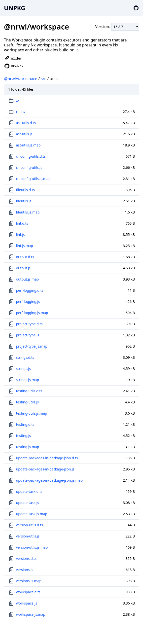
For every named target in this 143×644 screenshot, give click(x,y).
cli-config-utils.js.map (33, 179)
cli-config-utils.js (29, 167)
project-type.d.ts (29, 324)
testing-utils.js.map (32, 413)
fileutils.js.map (28, 212)
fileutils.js (24, 201)
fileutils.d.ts (25, 190)
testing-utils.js (28, 402)
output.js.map (28, 279)
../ (18, 100)
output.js (23, 268)
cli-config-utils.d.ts (31, 156)
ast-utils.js (24, 134)
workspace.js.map (31, 614)
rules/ (21, 112)
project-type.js (28, 335)
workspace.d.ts (28, 592)
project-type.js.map (32, 346)
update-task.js (28, 503)
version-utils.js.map (32, 547)
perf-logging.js (28, 302)
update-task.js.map (32, 514)
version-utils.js (28, 536)
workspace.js (27, 603)
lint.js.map (25, 246)
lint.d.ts (22, 223)
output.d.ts (25, 257)
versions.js (25, 570)
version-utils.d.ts (30, 525)
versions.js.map (29, 581)
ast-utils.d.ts (26, 123)
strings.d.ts (25, 357)
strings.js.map (28, 380)
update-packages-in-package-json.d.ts (47, 458)
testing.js (24, 436)
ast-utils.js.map (28, 145)
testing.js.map (28, 447)
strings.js (23, 369)
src (43, 79)
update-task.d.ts (29, 491)
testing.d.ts (25, 424)
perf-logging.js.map (32, 313)
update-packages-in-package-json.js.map (50, 480)
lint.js (20, 234)
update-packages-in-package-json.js (45, 469)
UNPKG (15, 8)
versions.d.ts (26, 558)
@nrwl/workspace (21, 79)
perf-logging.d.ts (30, 290)
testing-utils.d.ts (29, 391)
